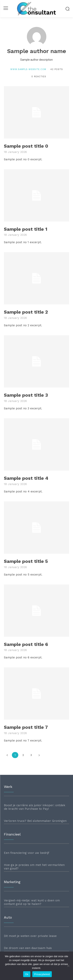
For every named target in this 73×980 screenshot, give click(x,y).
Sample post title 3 (26, 395)
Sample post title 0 (26, 146)
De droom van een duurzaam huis (28, 948)
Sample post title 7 (26, 727)
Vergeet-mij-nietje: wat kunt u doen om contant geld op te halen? (32, 902)
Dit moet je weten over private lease (30, 936)
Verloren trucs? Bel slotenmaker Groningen (35, 821)
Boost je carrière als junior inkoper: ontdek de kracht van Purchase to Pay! (35, 807)
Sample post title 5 (26, 561)
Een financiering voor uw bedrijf (27, 853)
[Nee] (68, 966)
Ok (27, 974)
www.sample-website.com (28, 69)
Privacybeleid (42, 974)
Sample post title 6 (26, 644)
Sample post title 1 (26, 229)
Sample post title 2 (26, 312)
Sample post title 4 (26, 478)
